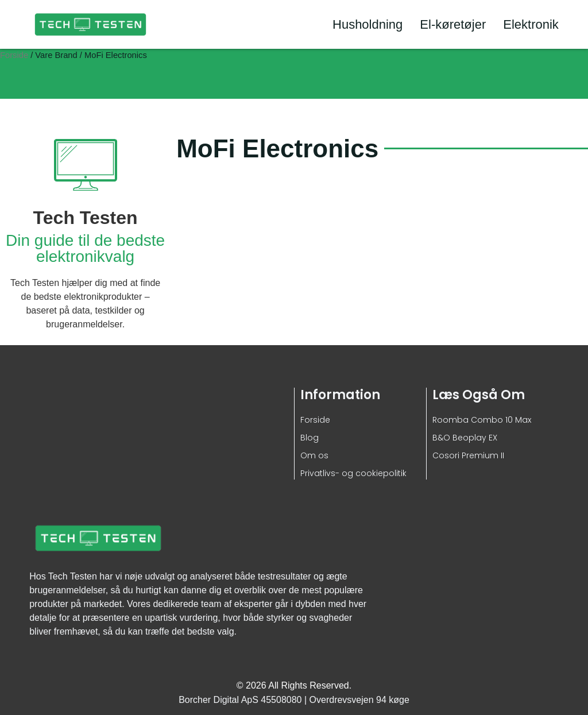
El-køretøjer (453, 24)
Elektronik (531, 24)
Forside (14, 55)
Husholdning (367, 24)
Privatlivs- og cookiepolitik (353, 473)
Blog (310, 438)
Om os (314, 455)
